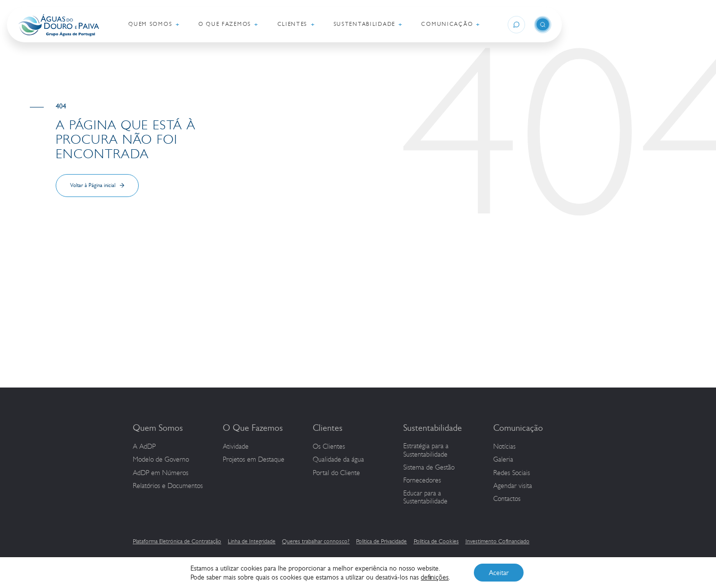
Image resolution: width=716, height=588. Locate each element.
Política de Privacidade (381, 541)
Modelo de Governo (161, 460)
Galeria (503, 460)
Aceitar (499, 573)
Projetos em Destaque (254, 460)
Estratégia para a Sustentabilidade (426, 450)
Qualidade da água (338, 460)
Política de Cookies (436, 541)
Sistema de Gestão (429, 468)
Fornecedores (422, 481)
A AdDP (144, 447)
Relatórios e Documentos (168, 486)
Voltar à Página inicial (93, 185)
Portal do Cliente (336, 473)
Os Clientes (329, 447)
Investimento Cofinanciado (497, 541)
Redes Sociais (512, 473)
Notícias (504, 447)
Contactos (507, 499)
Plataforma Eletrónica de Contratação (177, 541)
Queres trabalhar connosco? (316, 541)
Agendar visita (513, 486)
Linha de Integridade (252, 541)
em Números (161, 473)
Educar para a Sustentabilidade (425, 498)
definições (435, 577)
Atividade (236, 447)
